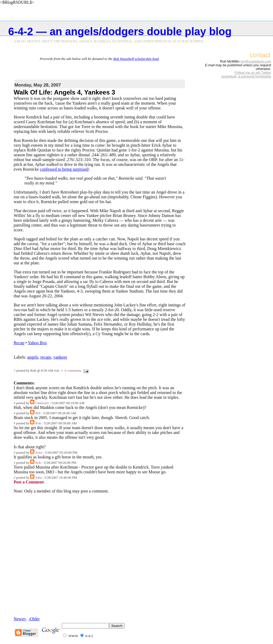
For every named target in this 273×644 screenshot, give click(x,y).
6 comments (73, 371)
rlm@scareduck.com (256, 61)
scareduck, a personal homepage (246, 76)
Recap (19, 343)
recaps (46, 357)
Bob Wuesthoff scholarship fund (136, 59)
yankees (60, 357)
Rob (38, 423)
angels (33, 357)
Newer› (20, 619)
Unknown (42, 403)
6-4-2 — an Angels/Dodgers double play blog (120, 31)
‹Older (34, 619)
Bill (38, 413)
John (39, 478)
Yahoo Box (37, 343)
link (57, 371)
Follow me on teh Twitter (253, 73)
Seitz (39, 453)
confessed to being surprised (64, 169)
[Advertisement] (100, 69)
